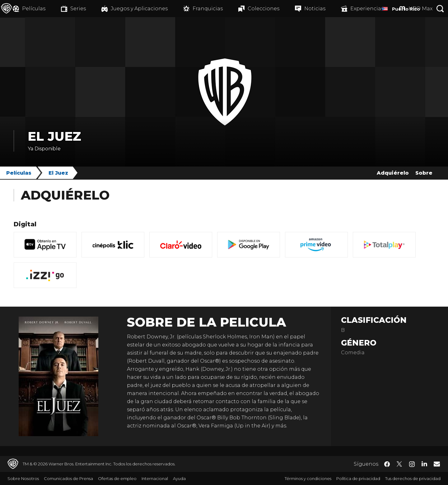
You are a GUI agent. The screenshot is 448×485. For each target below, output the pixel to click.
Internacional (155, 478)
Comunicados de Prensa (68, 478)
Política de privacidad (358, 478)
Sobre (424, 173)
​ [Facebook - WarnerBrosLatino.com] (387, 464)
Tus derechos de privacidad (413, 478)
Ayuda (179, 478)
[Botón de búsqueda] (440, 9)
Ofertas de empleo (117, 478)
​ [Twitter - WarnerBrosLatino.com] (399, 464)
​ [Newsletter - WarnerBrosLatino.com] (437, 464)
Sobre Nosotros (23, 478)
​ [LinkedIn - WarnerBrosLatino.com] (424, 464)
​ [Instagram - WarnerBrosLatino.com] (412, 464)
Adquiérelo (393, 173)
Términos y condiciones (308, 478)
